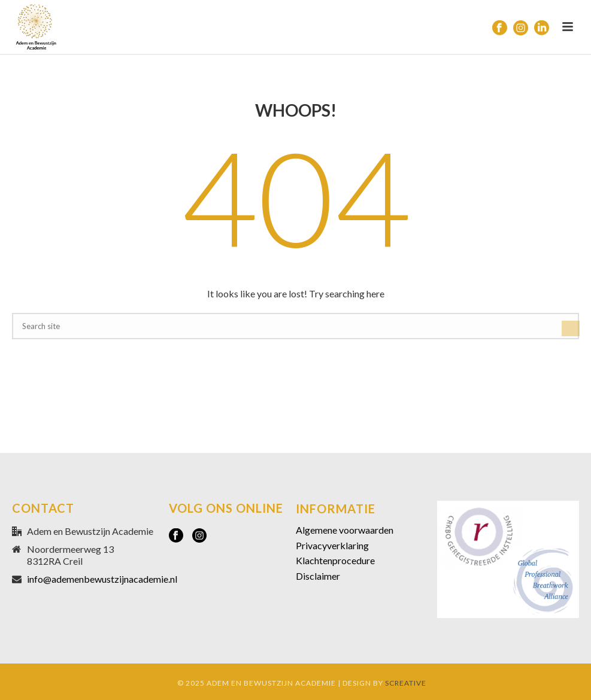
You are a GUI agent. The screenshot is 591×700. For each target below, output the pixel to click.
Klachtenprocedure (335, 560)
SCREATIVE (406, 683)
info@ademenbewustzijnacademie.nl (102, 579)
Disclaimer (318, 576)
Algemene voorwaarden (345, 530)
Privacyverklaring (332, 545)
